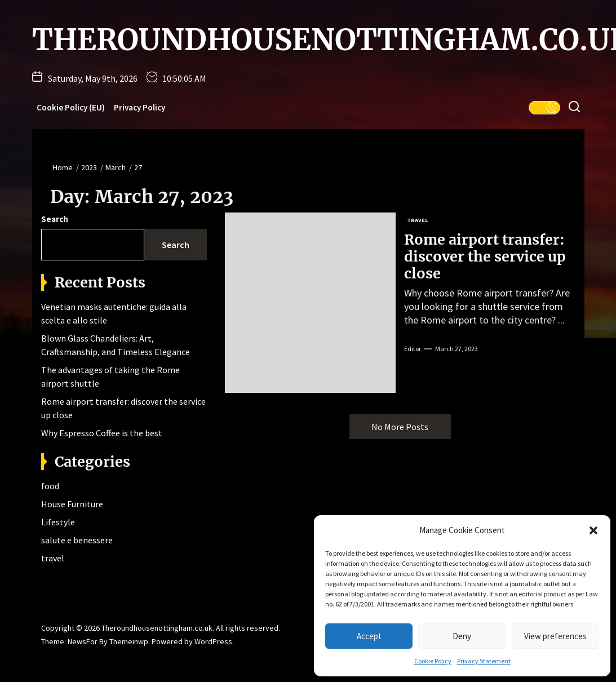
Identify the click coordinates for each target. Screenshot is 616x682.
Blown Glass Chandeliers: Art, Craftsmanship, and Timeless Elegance (116, 345)
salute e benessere (77, 540)
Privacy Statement (484, 661)
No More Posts (400, 427)
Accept (369, 636)
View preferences (555, 636)
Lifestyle (58, 522)
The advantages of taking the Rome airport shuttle (110, 377)
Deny (462, 636)
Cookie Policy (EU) (71, 107)
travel (53, 558)
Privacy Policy (139, 107)
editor (413, 349)
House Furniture (72, 504)
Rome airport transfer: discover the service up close (485, 256)
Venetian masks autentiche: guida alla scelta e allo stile (114, 313)
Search (55, 219)
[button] (593, 530)
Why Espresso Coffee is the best (102, 433)
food (50, 486)
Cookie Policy (433, 661)
